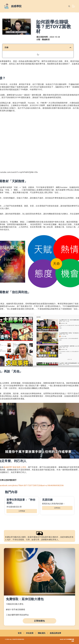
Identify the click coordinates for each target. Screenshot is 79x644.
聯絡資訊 (42, 633)
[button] (71, 47)
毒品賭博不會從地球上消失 (15, 467)
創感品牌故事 (55, 633)
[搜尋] (69, 6)
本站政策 (30, 633)
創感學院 (16, 6)
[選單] (74, 6)
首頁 (20, 633)
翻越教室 (46, 39)
